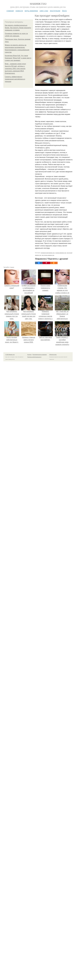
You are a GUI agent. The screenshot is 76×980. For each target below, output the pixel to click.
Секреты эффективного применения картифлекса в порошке (15, 79)
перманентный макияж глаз (48, 253)
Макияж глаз (38, 4)
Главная (10, 11)
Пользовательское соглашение (40, 355)
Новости (19, 11)
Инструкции (55, 11)
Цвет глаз (44, 11)
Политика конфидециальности (34, 357)
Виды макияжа (31, 11)
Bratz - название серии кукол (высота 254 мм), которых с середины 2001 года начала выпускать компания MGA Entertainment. (15, 69)
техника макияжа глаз (61, 253)
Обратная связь (53, 355)
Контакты (29, 355)
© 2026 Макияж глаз (10, 355)
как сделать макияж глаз (48, 255)
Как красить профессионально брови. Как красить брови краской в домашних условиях (18, 28)
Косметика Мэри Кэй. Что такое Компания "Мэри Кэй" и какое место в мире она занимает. (18, 58)
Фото (64, 11)
